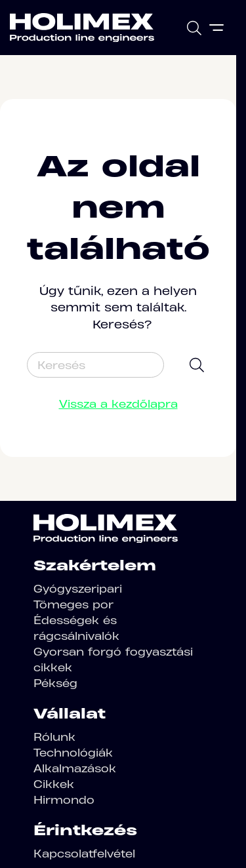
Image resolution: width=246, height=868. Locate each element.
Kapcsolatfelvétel (84, 854)
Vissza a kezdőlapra (118, 404)
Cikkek (54, 784)
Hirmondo (64, 800)
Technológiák (73, 753)
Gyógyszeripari (78, 589)
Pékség (55, 683)
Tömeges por (73, 604)
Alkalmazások (75, 768)
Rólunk (54, 737)
